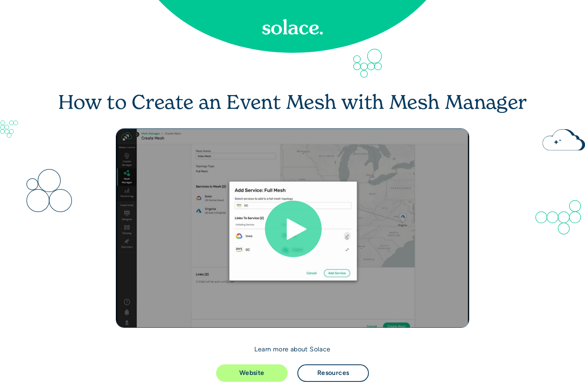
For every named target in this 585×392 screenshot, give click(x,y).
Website (252, 373)
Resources (333, 373)
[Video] (292, 228)
